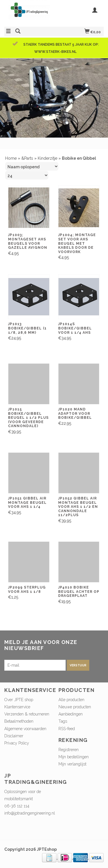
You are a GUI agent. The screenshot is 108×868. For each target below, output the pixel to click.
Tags (63, 721)
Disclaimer (14, 736)
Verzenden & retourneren (27, 714)
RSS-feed (67, 729)
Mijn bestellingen (74, 757)
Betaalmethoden (19, 721)
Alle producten (71, 700)
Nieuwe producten (75, 707)
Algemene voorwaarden (25, 729)
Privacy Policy (17, 743)
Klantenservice (17, 707)
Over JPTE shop (19, 700)
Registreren (69, 750)
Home (11, 158)
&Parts (27, 158)
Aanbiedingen (71, 714)
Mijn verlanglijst (72, 764)
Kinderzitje (48, 158)
